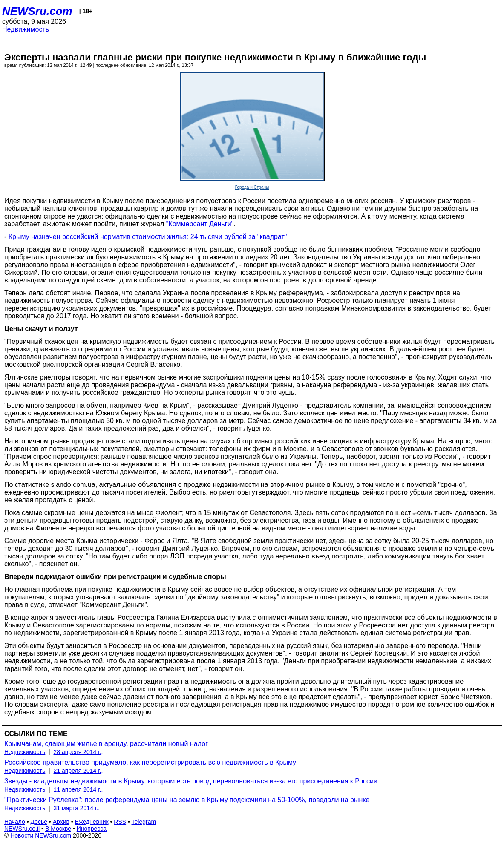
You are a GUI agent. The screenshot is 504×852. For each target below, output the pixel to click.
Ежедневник (92, 822)
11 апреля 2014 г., (78, 789)
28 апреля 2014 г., (78, 752)
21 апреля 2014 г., (78, 771)
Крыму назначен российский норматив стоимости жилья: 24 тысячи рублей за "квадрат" (148, 237)
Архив (61, 822)
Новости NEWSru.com (41, 835)
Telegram (144, 822)
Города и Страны (252, 187)
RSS (120, 822)
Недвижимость (26, 29)
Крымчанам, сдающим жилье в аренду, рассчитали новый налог (106, 744)
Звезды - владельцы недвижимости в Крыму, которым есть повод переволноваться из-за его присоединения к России (191, 781)
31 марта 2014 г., (77, 808)
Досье (39, 822)
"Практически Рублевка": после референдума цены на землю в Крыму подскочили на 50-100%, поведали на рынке (187, 800)
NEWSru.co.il (22, 829)
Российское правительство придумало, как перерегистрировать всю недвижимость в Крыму (150, 762)
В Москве (58, 829)
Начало (15, 822)
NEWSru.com (37, 11)
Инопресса (92, 829)
